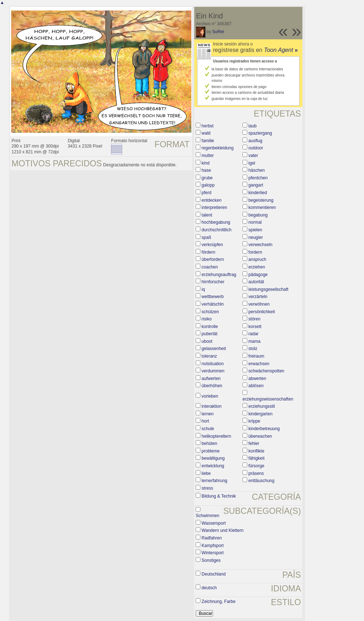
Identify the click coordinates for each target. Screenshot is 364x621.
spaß (206, 237)
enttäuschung (261, 481)
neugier (256, 237)
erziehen (257, 267)
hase (206, 170)
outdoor (256, 148)
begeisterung (261, 200)
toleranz (209, 356)
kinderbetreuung (264, 429)
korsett (255, 327)
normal (255, 222)
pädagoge (258, 275)
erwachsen (259, 364)
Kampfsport (212, 546)
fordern (255, 252)
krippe (254, 421)
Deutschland (214, 574)
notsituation (212, 364)
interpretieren (214, 207)
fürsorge (256, 466)
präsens (256, 473)
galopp (208, 185)
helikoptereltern (216, 436)
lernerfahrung (214, 481)
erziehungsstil (261, 406)
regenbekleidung (217, 148)
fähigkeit (256, 458)
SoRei (218, 32)
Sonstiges (211, 560)
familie (208, 141)
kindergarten (260, 414)
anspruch (257, 259)
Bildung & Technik (219, 496)
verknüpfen (212, 245)
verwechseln (260, 245)
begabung (258, 215)
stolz (253, 349)
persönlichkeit (261, 312)
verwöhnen (259, 304)
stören (254, 319)
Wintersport (212, 553)
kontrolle (210, 327)
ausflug (255, 141)
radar (253, 334)
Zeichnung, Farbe (218, 602)
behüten (209, 443)
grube (207, 178)
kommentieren (262, 207)
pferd (206, 193)
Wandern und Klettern (222, 530)
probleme (210, 451)
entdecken (211, 200)
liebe (206, 473)
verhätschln (212, 304)
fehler (254, 443)
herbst (207, 126)
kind (205, 163)
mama (254, 341)
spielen (255, 230)
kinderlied (258, 193)
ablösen (256, 386)
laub (252, 126)
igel (252, 163)
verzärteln (258, 297)
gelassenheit (214, 349)
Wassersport (214, 523)
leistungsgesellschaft (268, 289)
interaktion (211, 406)
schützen (210, 312)
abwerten (257, 379)
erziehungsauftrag (219, 275)
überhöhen (212, 386)
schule (208, 429)
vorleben (210, 396)
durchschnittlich (216, 230)
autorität (256, 282)
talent (207, 215)
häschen (256, 170)
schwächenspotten (266, 371)
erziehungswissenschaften (268, 399)
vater (253, 156)
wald (206, 133)
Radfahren (212, 538)
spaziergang (260, 133)
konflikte (256, 451)
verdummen (213, 371)
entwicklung (213, 466)
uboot (207, 341)
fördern (208, 252)
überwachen (260, 436)
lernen (207, 414)
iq (203, 289)
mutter (208, 156)
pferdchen (258, 178)
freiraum (256, 356)
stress (207, 488)
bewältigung (213, 458)
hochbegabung (216, 222)
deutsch (209, 588)
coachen (210, 267)
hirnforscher (213, 282)
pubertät (209, 334)
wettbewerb (212, 297)
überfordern (213, 259)
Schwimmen (207, 516)
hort (205, 421)
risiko (207, 319)
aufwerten (211, 379)
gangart (256, 185)
